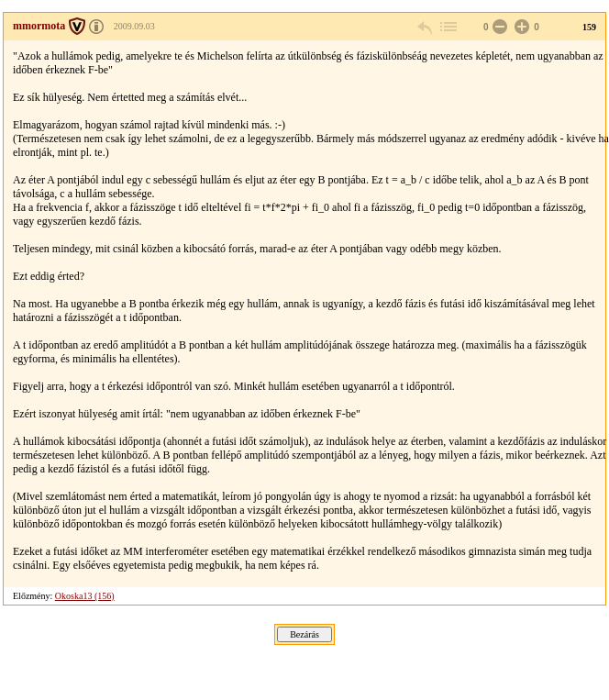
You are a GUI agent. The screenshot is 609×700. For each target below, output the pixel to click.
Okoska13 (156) (85, 596)
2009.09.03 (134, 26)
